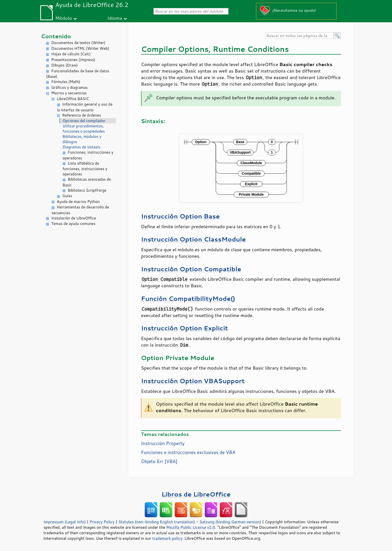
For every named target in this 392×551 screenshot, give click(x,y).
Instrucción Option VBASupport (193, 381)
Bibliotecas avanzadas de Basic (87, 182)
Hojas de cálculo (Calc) (71, 54)
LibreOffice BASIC (73, 99)
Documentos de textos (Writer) (78, 43)
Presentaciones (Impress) (73, 60)
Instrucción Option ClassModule (193, 239)
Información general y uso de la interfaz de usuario (85, 107)
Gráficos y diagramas (69, 87)
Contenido (56, 36)
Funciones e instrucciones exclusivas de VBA (188, 452)
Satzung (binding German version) (230, 522)
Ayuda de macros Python (78, 202)
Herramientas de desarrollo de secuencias (80, 210)
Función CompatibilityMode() (188, 298)
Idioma (115, 18)
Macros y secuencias (69, 93)
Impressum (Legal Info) (65, 522)
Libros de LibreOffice (196, 494)
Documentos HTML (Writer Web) (80, 48)
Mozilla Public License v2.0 (191, 527)
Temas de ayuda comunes (73, 224)
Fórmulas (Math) (66, 82)
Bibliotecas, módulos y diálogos (82, 139)
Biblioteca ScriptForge (87, 190)
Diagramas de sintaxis (81, 147)
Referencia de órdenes (82, 115)
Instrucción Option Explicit (184, 328)
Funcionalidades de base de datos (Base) (78, 74)
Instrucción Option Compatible (191, 269)
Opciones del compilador (84, 121)
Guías (67, 196)
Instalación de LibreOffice (74, 218)
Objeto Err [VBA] (159, 461)
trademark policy (167, 538)
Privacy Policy (102, 522)
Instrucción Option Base (180, 216)
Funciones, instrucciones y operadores (88, 155)
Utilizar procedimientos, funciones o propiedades (84, 129)
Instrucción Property (163, 443)
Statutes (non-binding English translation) (156, 522)
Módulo (64, 18)
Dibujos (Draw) (64, 65)
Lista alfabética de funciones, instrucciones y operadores (85, 169)
